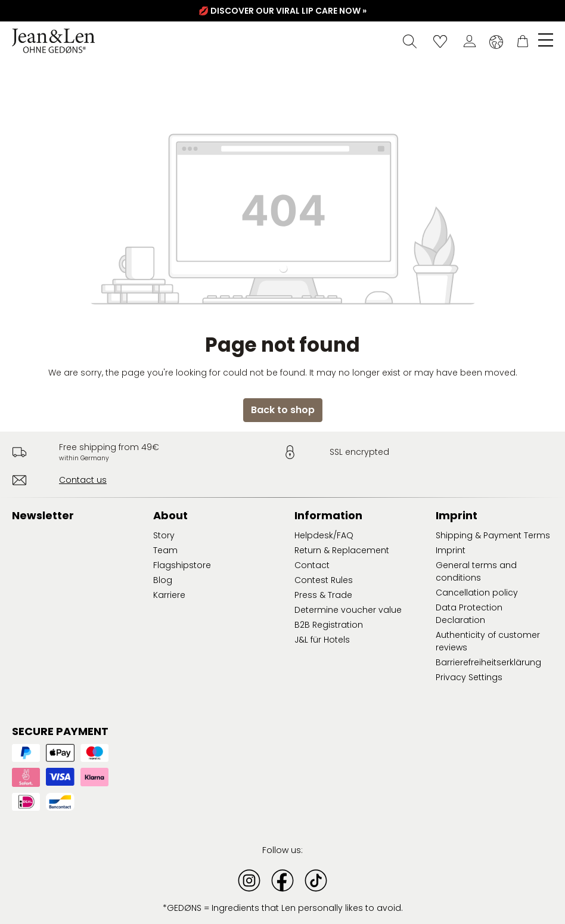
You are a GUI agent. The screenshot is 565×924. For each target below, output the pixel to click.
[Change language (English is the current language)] (496, 42)
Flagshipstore (182, 565)
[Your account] (470, 41)
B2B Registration (329, 625)
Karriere (169, 595)
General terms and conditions (476, 571)
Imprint (451, 550)
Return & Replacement (342, 550)
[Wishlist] (440, 41)
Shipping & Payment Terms (493, 535)
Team (165, 550)
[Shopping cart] (523, 41)
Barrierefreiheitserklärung (488, 662)
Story (164, 535)
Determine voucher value (348, 610)
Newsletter (43, 515)
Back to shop (283, 410)
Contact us (83, 480)
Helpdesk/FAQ (324, 535)
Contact (312, 565)
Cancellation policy (477, 593)
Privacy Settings (469, 677)
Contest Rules (324, 580)
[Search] (410, 41)
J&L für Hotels (322, 640)
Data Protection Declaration (469, 614)
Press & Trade (323, 595)
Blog (163, 580)
